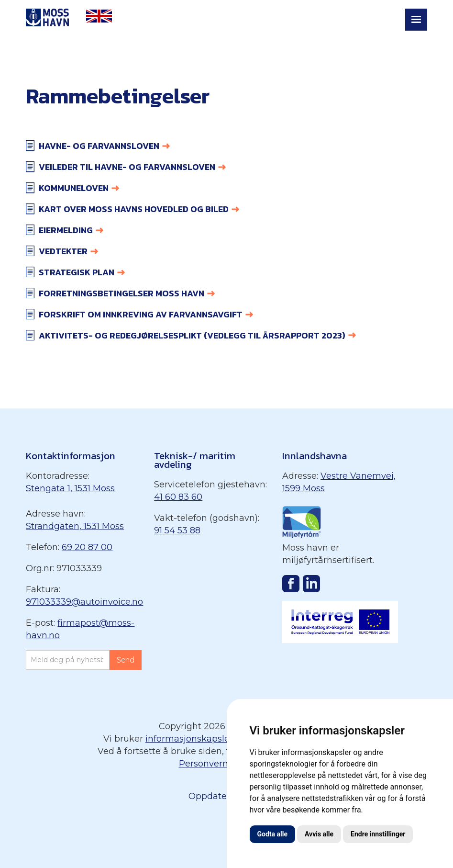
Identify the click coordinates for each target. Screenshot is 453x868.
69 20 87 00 (87, 547)
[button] (416, 20)
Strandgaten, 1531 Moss (75, 526)
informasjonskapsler (189, 739)
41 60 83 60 (178, 497)
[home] (47, 18)
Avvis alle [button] (319, 834)
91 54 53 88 (177, 530)
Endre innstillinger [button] (378, 834)
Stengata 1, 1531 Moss (70, 488)
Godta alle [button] (273, 834)
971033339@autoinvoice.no (84, 602)
